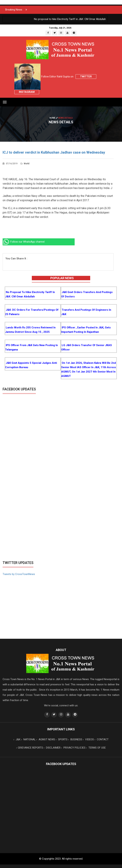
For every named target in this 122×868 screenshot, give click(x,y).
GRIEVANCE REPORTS (30, 748)
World (25, 164)
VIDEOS (88, 739)
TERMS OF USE (96, 748)
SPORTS (62, 739)
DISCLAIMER (52, 748)
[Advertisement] (61, 533)
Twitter (86, 77)
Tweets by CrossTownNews (19, 574)
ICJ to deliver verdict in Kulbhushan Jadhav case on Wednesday (54, 152)
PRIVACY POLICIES (73, 748)
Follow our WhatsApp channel (24, 242)
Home (54, 118)
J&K (17, 739)
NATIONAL (28, 739)
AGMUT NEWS (46, 739)
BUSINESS (75, 739)
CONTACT (102, 739)
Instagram (27, 92)
